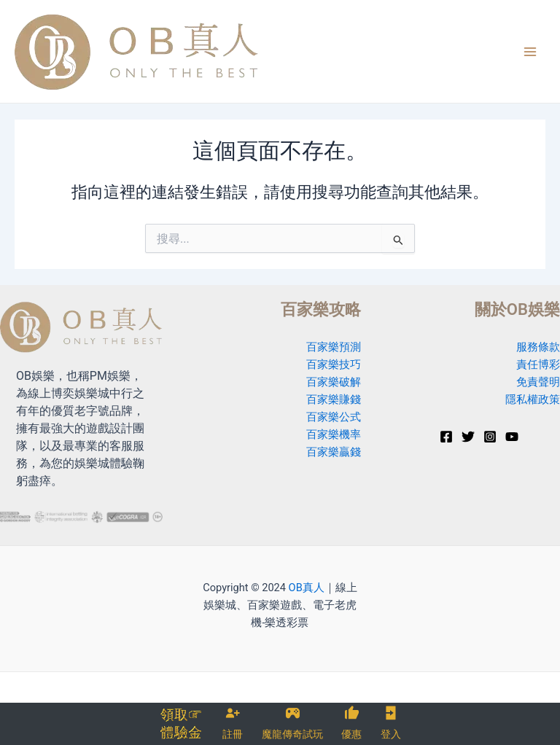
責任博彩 (538, 364)
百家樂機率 (334, 434)
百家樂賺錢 (334, 399)
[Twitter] (468, 437)
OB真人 (307, 588)
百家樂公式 (334, 417)
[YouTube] (512, 437)
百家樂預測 (334, 347)
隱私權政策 (533, 399)
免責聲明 (538, 382)
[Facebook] (446, 437)
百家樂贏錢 (334, 452)
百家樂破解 (334, 382)
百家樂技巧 (334, 364)
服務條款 (538, 347)
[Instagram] (490, 437)
